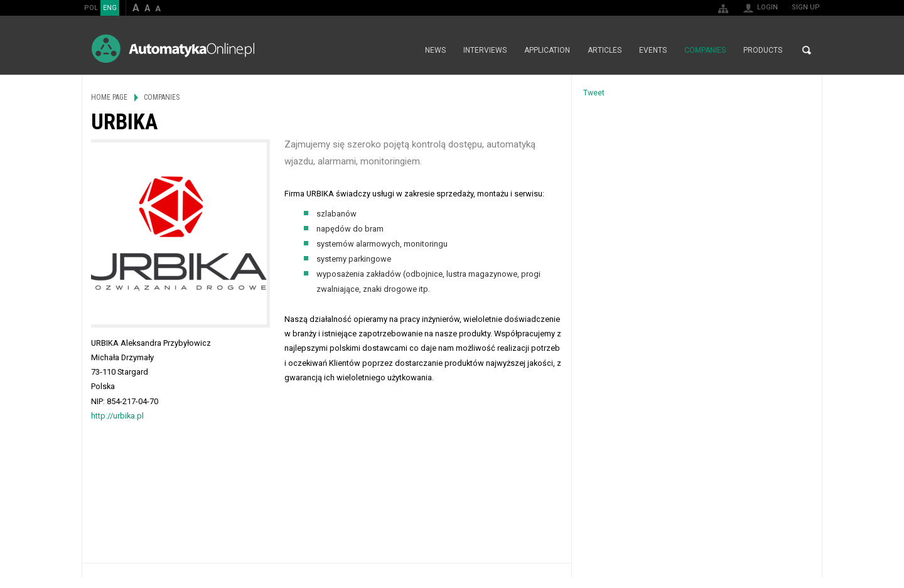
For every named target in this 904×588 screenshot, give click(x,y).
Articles (605, 50)
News (435, 50)
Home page (403, 50)
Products (763, 50)
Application (547, 50)
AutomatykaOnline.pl (173, 49)
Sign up (806, 7)
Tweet (594, 93)
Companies (705, 50)
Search (807, 50)
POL (91, 8)
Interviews (485, 50)
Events (653, 50)
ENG (110, 8)
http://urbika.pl (117, 416)
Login (767, 7)
